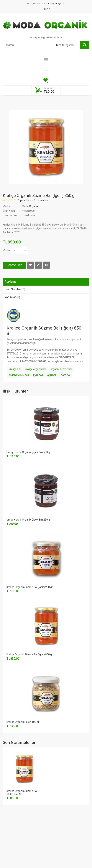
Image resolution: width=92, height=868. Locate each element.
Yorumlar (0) (12, 297)
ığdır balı (38, 375)
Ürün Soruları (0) (15, 289)
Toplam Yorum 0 (26, 200)
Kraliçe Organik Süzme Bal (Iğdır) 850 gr (30, 654)
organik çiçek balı (19, 375)
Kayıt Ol (60, 3)
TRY (47, 9)
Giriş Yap (46, 3)
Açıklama (10, 282)
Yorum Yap (43, 200)
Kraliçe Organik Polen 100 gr (23, 722)
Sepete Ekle (14, 265)
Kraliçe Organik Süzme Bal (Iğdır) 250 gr (30, 587)
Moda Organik (30, 206)
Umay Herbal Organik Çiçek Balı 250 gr (29, 520)
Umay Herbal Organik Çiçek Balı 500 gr (29, 452)
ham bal (66, 375)
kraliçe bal (15, 369)
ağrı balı (52, 375)
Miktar (6, 250)
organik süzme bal (61, 369)
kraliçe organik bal (36, 369)
